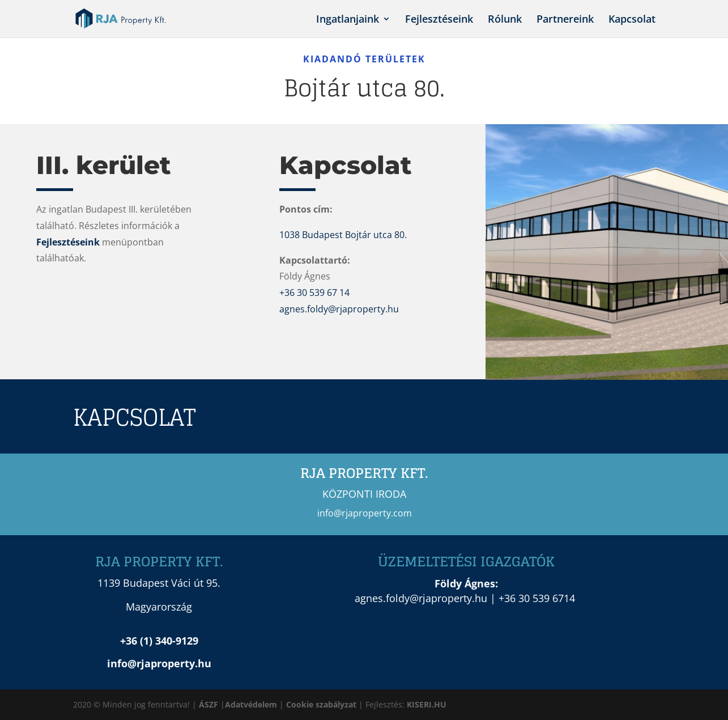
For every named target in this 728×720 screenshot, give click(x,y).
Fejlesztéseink (439, 20)
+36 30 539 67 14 (314, 293)
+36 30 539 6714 (537, 598)
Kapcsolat (632, 20)
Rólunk (505, 20)
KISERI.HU (427, 704)
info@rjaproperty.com (365, 513)
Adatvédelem (251, 704)
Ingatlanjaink (348, 20)
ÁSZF (208, 704)
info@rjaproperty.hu (159, 663)
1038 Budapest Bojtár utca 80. (343, 235)
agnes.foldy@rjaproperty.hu (339, 309)
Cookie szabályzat (322, 704)
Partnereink (565, 20)
